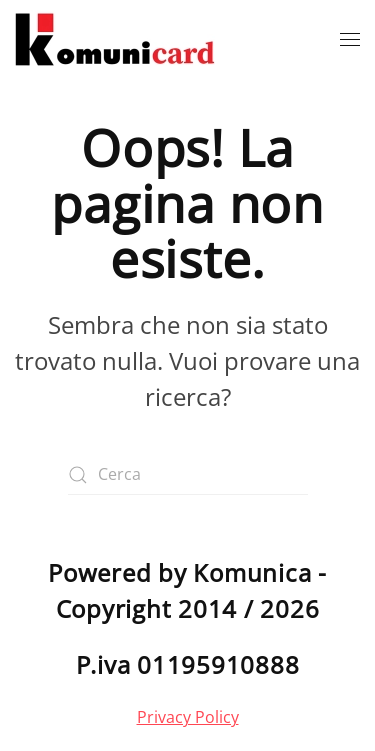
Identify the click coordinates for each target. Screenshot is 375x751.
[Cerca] (188, 475)
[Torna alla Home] (115, 40)
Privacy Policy (188, 717)
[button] (350, 40)
